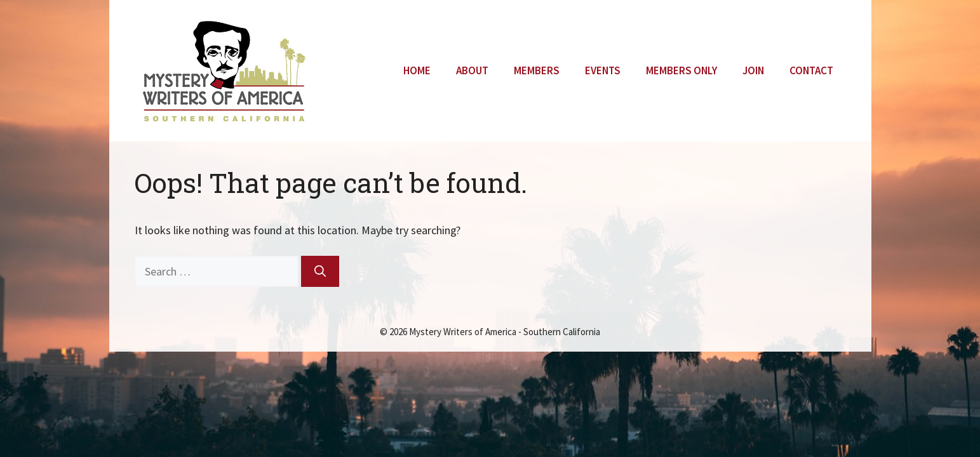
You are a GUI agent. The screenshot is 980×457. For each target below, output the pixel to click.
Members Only (681, 70)
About (472, 70)
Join (753, 70)
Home (417, 70)
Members (537, 70)
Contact (811, 70)
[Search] (320, 271)
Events (603, 70)
